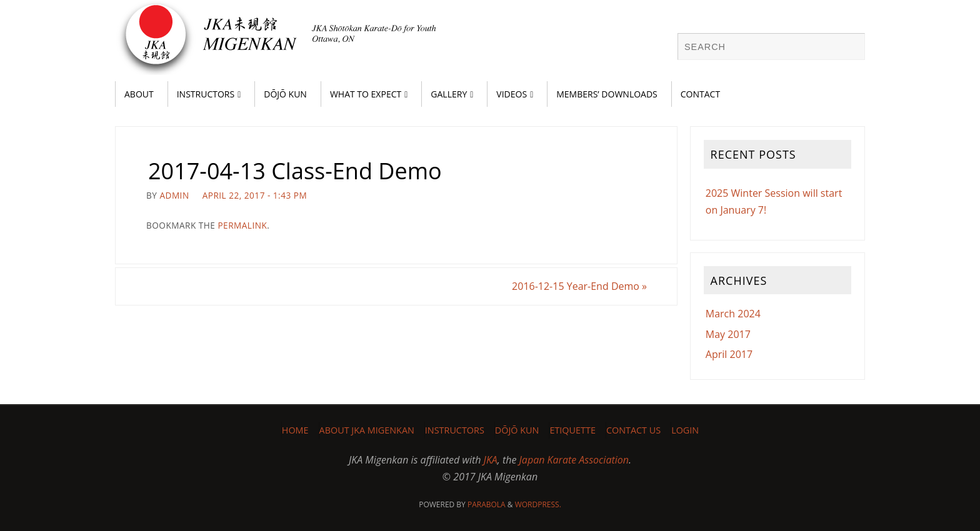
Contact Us (633, 430)
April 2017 (729, 354)
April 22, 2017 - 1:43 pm (255, 195)
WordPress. (538, 504)
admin (174, 195)
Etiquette (572, 430)
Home (295, 430)
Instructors (455, 430)
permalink (242, 225)
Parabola (487, 504)
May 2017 (728, 334)
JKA (491, 460)
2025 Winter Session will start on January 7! (774, 201)
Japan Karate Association (574, 460)
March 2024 (733, 314)
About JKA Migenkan (367, 430)
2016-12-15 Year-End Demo (579, 286)
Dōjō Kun (517, 430)
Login (685, 430)
